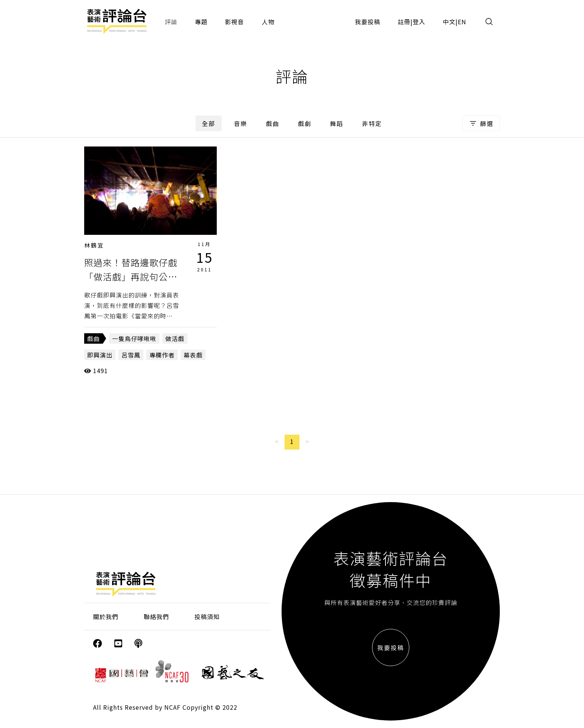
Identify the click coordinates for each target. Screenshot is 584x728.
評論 (171, 22)
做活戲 (175, 338)
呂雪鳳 (131, 355)
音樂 (241, 123)
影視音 (234, 22)
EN (462, 22)
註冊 (404, 22)
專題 (201, 22)
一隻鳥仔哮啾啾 (134, 338)
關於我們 (106, 617)
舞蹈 (337, 123)
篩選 (481, 123)
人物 (268, 22)
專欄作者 (162, 355)
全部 (209, 123)
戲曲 (273, 123)
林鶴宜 (94, 245)
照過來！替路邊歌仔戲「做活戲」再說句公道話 (131, 277)
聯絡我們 (156, 617)
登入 (419, 22)
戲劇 (305, 123)
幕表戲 (193, 355)
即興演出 (100, 355)
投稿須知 (207, 617)
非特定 (372, 123)
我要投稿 (368, 22)
